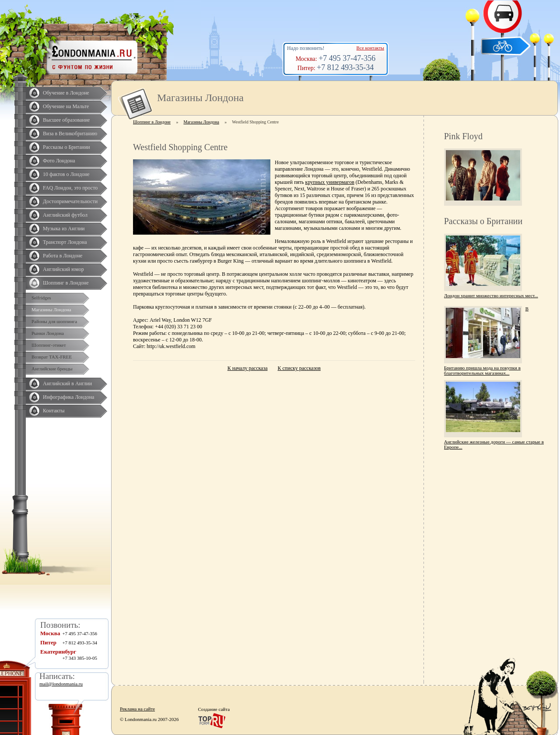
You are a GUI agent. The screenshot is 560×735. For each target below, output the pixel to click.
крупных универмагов (330, 182)
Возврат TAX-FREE (52, 357)
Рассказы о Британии (66, 147)
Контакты (54, 411)
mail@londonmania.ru (61, 684)
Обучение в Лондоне (66, 93)
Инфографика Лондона (68, 397)
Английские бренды (52, 369)
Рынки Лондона (48, 333)
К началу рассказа (248, 368)
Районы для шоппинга (54, 321)
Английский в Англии (67, 383)
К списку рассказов (299, 368)
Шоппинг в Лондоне (66, 283)
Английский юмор (63, 269)
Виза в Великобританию (70, 134)
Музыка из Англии (64, 229)
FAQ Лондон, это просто (70, 188)
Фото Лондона (59, 161)
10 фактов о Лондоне (66, 174)
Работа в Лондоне (63, 256)
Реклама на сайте (137, 709)
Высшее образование (66, 120)
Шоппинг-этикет (49, 345)
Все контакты (370, 48)
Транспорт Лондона (65, 242)
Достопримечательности (70, 201)
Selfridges (41, 298)
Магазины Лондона (51, 309)
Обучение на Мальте (66, 106)
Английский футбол (65, 215)
